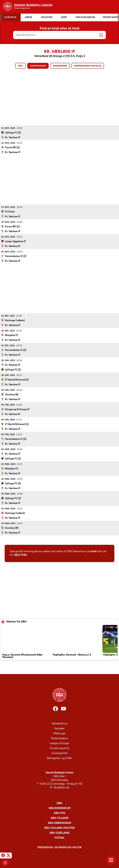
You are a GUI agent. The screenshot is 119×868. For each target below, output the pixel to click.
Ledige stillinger (60, 743)
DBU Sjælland (59, 833)
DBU (59, 803)
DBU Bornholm (59, 808)
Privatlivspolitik (60, 748)
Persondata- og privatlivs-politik (59, 847)
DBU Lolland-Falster (59, 828)
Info (20, 66)
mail (94, 551)
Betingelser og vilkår (59, 758)
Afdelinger (60, 733)
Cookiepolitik (59, 753)
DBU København (59, 823)
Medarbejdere (60, 738)
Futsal (60, 838)
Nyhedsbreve (59, 724)
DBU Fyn (59, 813)
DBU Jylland (60, 818)
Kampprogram (38, 66)
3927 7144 (20, 555)
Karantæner (60, 66)
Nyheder (59, 728)
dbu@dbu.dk (61, 787)
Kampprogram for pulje (88, 66)
